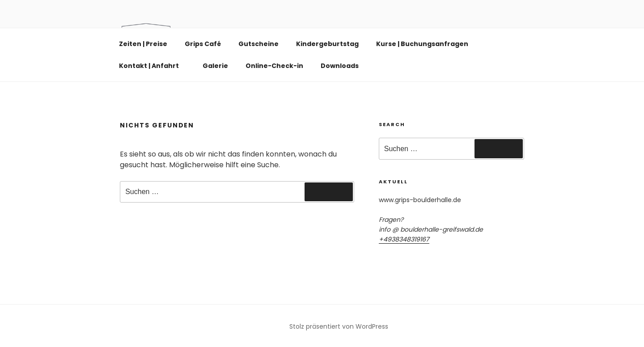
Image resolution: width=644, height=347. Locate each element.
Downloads (340, 66)
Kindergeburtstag (327, 44)
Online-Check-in (274, 66)
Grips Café (203, 44)
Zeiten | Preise (143, 44)
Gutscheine (258, 44)
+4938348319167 (404, 239)
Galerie (215, 66)
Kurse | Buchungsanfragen (422, 44)
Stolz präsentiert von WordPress (339, 326)
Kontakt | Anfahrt (153, 66)
